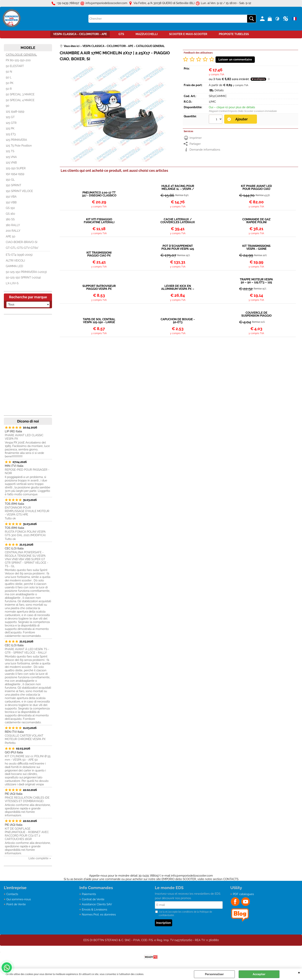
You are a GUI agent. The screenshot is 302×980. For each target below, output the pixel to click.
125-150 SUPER (16, 168)
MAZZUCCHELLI (147, 34)
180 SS (10, 219)
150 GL (10, 180)
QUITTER (299, 972)
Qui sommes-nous (19, 899)
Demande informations (205, 150)
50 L (9, 77)
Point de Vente (16, 904)
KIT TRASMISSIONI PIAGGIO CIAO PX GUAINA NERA (99, 254)
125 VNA (11, 157)
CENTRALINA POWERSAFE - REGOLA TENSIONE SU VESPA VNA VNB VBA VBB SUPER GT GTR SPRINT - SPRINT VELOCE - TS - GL (26, 559)
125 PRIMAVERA (16, 140)
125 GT (10, 117)
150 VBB (11, 202)
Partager (195, 144)
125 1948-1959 (15, 111)
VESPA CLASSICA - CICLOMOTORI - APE (80, 34)
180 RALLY (13, 225)
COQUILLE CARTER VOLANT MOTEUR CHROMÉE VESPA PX (25, 737)
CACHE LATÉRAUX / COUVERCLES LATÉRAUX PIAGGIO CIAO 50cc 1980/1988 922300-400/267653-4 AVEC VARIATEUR (178, 221)
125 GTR (11, 123)
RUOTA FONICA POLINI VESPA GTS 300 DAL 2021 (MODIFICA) (25, 533)
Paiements (89, 894)
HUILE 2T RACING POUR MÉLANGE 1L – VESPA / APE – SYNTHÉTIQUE (178, 188)
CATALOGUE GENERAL (21, 55)
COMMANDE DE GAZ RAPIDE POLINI (256, 221)
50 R (9, 89)
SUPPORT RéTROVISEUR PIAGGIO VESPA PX (99, 288)
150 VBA (11, 197)
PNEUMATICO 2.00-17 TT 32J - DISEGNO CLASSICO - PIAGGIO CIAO (99, 194)
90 (8, 106)
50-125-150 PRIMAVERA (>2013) (26, 272)
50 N (9, 72)
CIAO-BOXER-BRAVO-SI (22, 242)
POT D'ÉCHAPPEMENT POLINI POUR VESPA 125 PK (178, 247)
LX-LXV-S (12, 283)
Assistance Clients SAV (97, 904)
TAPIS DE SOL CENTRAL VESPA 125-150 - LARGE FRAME (99, 321)
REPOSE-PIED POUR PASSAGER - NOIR (27, 471)
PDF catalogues (243, 894)
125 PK (10, 128)
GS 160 (10, 214)
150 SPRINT (13, 185)
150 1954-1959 (15, 174)
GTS (121, 34)
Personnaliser (214, 974)
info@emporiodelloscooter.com (192, 876)
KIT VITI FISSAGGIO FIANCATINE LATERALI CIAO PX (99, 221)
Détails (219, 90)
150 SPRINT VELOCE (19, 191)
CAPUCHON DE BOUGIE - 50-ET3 (178, 321)
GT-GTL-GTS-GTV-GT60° (22, 248)
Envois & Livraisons (94, 910)
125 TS (10, 151)
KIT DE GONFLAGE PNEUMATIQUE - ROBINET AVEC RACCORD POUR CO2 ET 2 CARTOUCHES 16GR (27, 834)
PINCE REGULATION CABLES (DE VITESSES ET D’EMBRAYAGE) (27, 799)
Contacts (12, 894)
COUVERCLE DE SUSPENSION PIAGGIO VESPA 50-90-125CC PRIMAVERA (256, 314)
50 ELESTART (15, 66)
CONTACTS (231, 879)
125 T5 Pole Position (19, 146)
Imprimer (196, 138)
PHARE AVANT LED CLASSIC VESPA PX (24, 437)
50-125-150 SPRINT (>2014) (23, 277)
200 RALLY (13, 231)
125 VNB (11, 163)
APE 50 (10, 236)
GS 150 (10, 208)
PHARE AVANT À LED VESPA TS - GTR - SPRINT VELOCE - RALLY (27, 651)
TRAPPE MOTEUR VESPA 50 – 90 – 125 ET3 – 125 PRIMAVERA (256, 281)
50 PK (10, 83)
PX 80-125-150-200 (18, 60)
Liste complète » (40, 858)
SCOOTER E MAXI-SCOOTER (188, 34)
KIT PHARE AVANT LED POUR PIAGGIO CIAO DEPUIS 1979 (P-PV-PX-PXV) (256, 188)
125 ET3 (11, 134)
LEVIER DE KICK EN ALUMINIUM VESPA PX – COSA (178, 288)
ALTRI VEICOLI (15, 261)
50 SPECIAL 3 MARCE (20, 94)
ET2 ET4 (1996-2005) (19, 255)
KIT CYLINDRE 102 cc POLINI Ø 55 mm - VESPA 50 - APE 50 (28, 758)
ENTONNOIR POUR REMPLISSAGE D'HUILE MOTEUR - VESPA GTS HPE (27, 511)
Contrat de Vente (93, 899)
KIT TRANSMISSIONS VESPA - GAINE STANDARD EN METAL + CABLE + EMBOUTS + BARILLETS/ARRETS (256, 247)
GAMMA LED (14, 266)
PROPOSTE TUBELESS (234, 34)
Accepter (259, 974)
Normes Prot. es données (99, 915)
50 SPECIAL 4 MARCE (20, 100)
